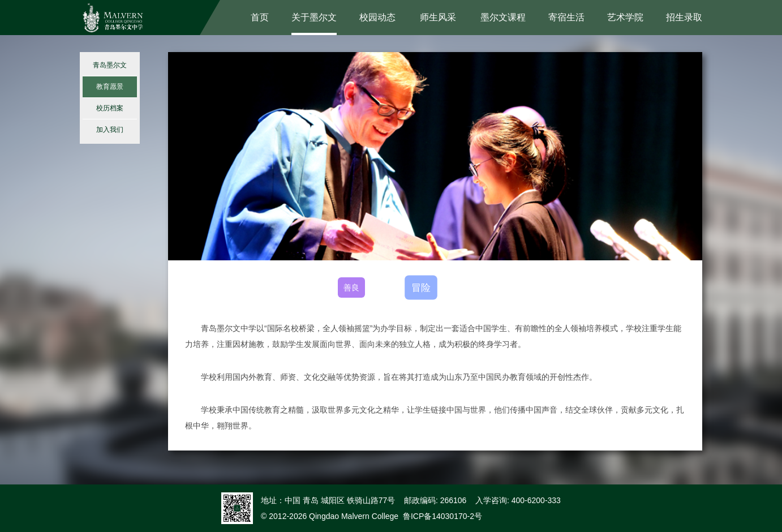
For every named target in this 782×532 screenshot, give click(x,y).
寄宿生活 (566, 17)
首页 (260, 17)
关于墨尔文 (314, 17)
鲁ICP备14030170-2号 (442, 516)
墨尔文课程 (503, 17)
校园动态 (377, 17)
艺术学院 (625, 17)
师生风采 (438, 17)
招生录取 (684, 17)
